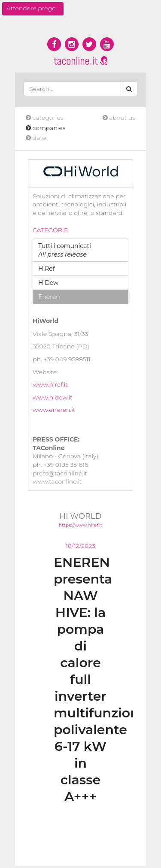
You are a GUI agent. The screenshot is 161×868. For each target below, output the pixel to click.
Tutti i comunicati (65, 250)
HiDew (48, 283)
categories (45, 118)
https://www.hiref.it (80, 525)
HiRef (46, 269)
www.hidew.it (53, 397)
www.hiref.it (50, 384)
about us (119, 118)
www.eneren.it (54, 410)
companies (46, 128)
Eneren (49, 297)
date (36, 138)
